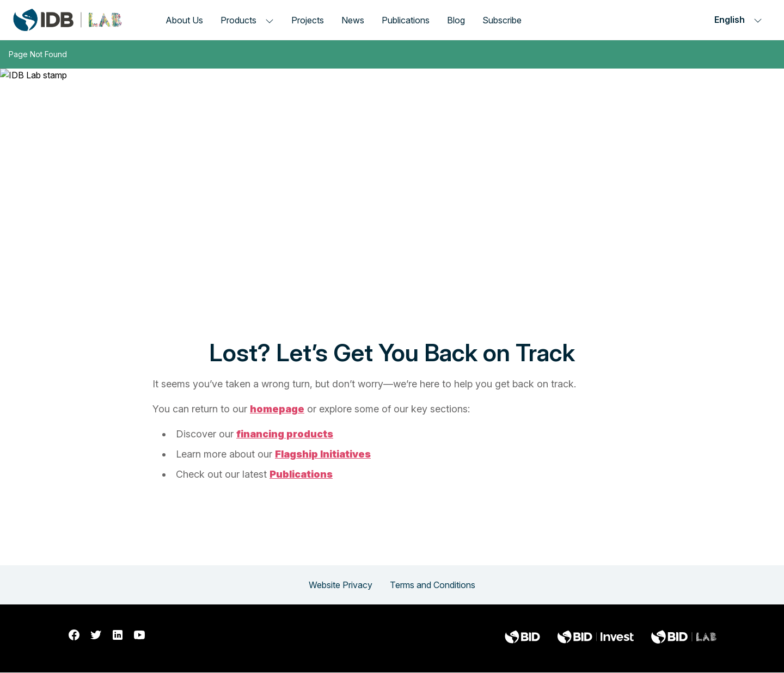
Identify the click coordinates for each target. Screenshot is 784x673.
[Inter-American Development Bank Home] (68, 20)
